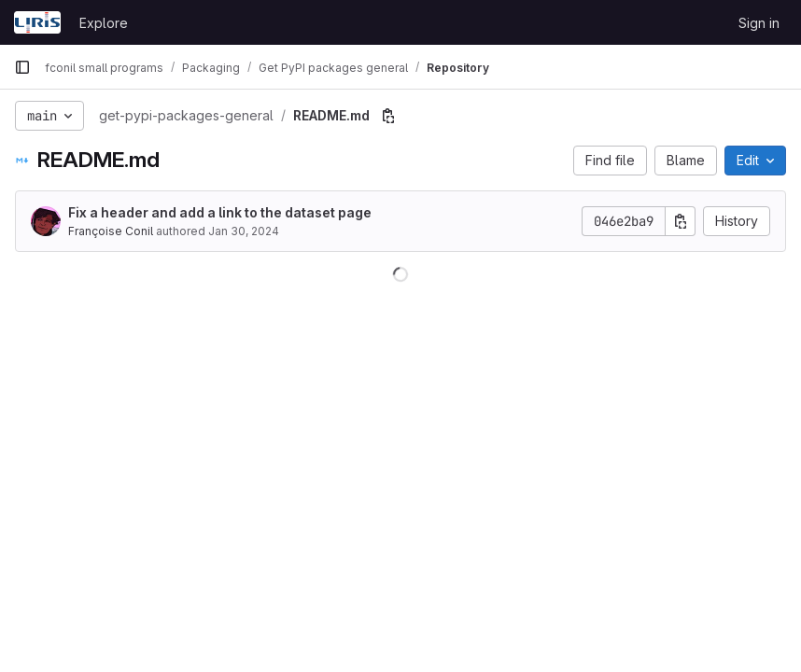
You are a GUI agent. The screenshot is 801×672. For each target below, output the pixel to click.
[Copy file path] (388, 116)
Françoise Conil (111, 231)
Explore (104, 23)
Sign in (759, 23)
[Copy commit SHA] (681, 221)
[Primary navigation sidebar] (22, 67)
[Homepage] (37, 22)
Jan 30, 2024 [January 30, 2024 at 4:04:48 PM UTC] (244, 231)
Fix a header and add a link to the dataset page (220, 212)
